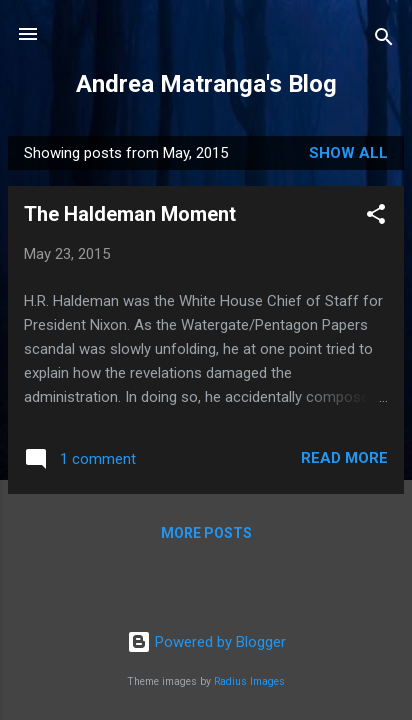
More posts (206, 533)
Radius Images (249, 681)
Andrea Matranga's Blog (206, 84)
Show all (348, 153)
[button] (376, 217)
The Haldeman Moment (130, 214)
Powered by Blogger (206, 642)
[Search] (384, 40)
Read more (344, 458)
